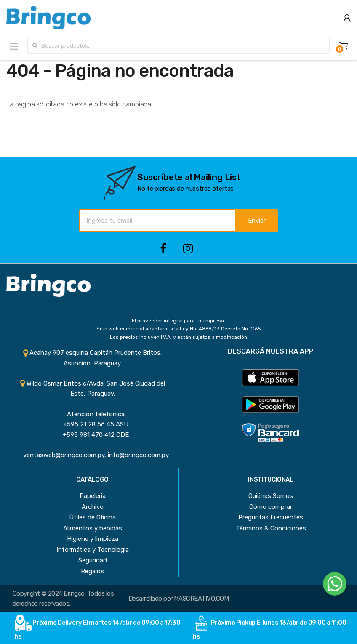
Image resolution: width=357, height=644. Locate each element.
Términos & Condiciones (271, 528)
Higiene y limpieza (93, 539)
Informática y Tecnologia (93, 550)
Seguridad (93, 560)
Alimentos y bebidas (93, 528)
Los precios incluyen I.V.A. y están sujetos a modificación (178, 337)
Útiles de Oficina (92, 517)
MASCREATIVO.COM (201, 599)
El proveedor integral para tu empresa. (178, 321)
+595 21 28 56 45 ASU (92, 424)
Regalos (92, 571)
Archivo (93, 507)
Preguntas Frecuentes (271, 517)
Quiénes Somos (271, 496)
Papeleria (93, 496)
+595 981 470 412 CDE (92, 435)
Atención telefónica (92, 414)
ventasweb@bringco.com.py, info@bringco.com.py (93, 455)
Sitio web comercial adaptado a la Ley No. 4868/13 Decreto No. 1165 (179, 329)
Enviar (257, 221)
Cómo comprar (271, 507)
